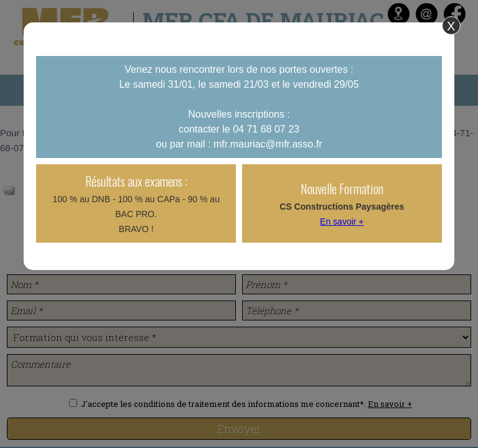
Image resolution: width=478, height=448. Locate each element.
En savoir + (342, 222)
